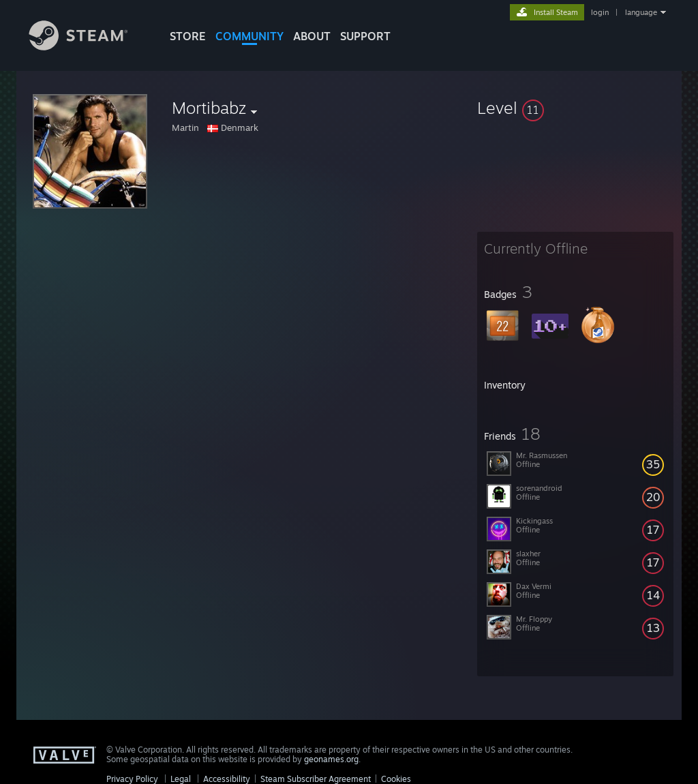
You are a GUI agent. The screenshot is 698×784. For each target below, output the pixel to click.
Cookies (396, 779)
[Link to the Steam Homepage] (89, 47)
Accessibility (227, 779)
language (641, 12)
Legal (181, 779)
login (600, 12)
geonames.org (331, 759)
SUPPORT (365, 36)
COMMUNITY (249, 36)
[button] (575, 108)
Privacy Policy (132, 779)
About (312, 36)
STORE (188, 36)
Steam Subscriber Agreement (316, 779)
